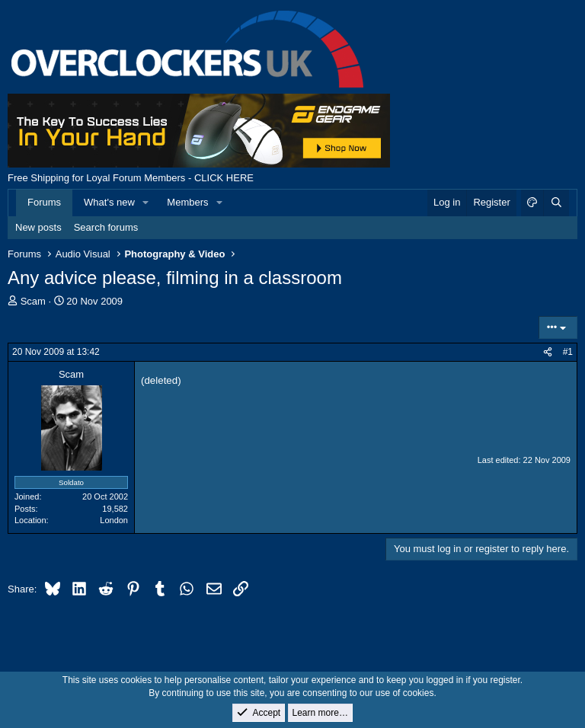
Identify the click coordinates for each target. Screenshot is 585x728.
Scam (33, 301)
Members (187, 202)
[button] (146, 203)
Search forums (106, 227)
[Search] (556, 203)
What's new (109, 202)
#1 (568, 352)
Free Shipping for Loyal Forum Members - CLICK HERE (131, 178)
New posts (38, 227)
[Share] (548, 352)
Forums (44, 202)
